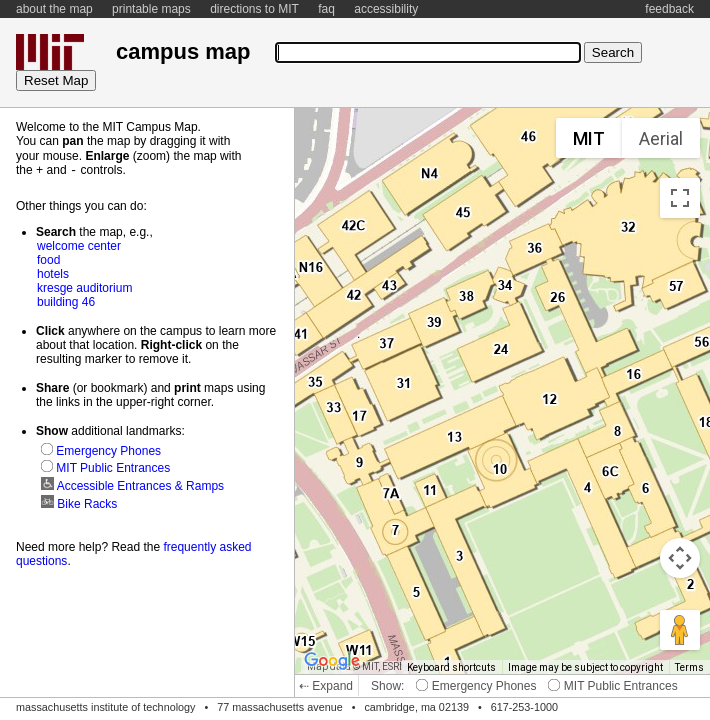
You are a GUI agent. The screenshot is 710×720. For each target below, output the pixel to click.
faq (326, 9)
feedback (669, 9)
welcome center (79, 245)
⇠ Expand (326, 686)
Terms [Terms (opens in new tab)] (689, 667)
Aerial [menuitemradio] (661, 138)
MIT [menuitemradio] (589, 138)
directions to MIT (254, 9)
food (48, 259)
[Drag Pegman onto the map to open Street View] (680, 630)
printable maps (151, 9)
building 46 (66, 301)
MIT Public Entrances (612, 686)
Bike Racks (79, 503)
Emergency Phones (476, 686)
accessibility (386, 9)
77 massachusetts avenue (279, 707)
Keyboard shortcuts (451, 667)
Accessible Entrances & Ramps (132, 485)
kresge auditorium (84, 287)
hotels (53, 273)
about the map (54, 9)
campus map (183, 51)
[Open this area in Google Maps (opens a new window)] (332, 661)
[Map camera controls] (680, 558)
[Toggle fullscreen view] (680, 198)
